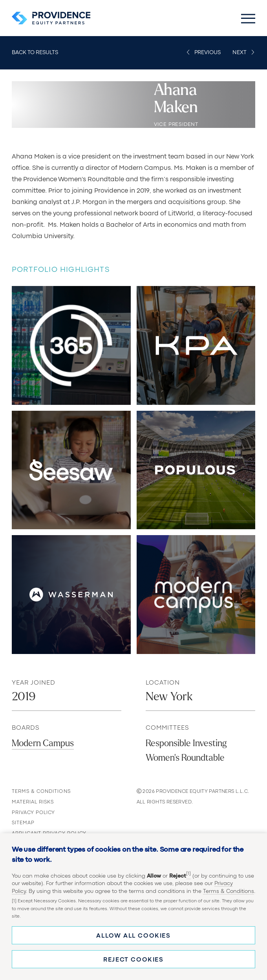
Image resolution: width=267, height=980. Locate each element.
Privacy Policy (34, 813)
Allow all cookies (133, 936)
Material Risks (33, 802)
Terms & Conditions (229, 891)
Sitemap (23, 823)
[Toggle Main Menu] (248, 18)
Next (240, 53)
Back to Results (35, 53)
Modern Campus (43, 743)
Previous (208, 53)
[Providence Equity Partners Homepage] (51, 18)
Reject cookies (133, 960)
